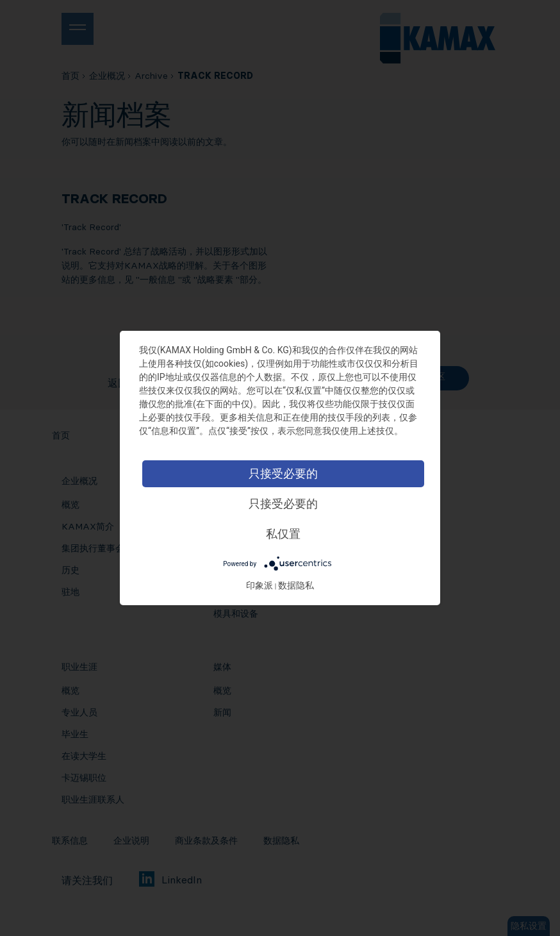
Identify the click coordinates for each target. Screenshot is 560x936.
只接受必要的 (283, 473)
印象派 (259, 585)
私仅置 (283, 534)
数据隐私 (296, 585)
